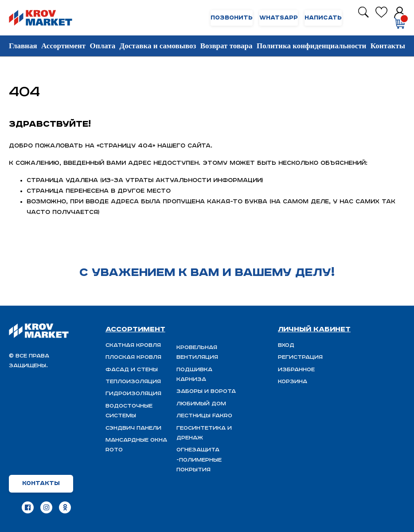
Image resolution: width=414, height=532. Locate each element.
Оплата (102, 46)
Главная (23, 46)
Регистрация (300, 357)
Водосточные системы (129, 411)
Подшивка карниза (194, 375)
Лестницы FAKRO (204, 416)
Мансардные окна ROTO (136, 445)
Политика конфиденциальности (311, 46)
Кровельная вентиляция (197, 352)
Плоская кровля (133, 357)
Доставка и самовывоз (158, 46)
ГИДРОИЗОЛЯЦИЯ (133, 394)
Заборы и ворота (206, 391)
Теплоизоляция (133, 382)
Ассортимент (63, 46)
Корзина (293, 382)
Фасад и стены (132, 370)
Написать (323, 18)
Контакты (388, 46)
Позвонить (232, 18)
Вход (286, 345)
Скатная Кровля (133, 345)
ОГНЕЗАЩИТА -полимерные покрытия (199, 460)
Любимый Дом (201, 404)
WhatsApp (279, 18)
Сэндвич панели (133, 428)
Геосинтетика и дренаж (204, 433)
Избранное (296, 370)
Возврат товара (227, 46)
